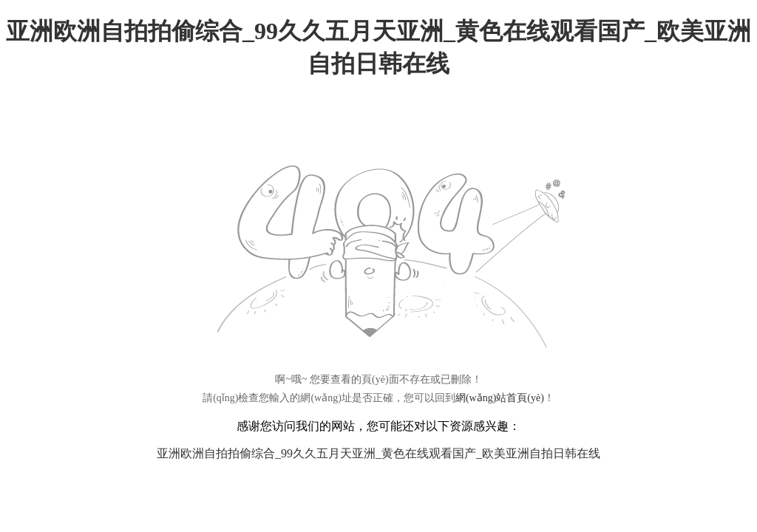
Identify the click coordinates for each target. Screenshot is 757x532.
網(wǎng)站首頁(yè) (500, 398)
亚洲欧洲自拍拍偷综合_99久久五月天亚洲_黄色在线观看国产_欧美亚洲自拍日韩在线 (378, 453)
